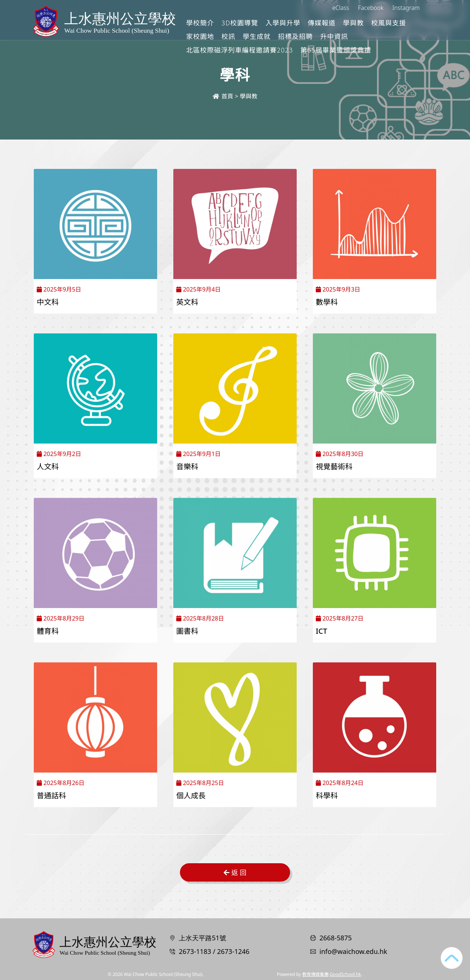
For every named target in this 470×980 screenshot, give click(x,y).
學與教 (384, 22)
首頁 (223, 96)
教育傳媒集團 (315, 974)
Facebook (371, 8)
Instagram (406, 8)
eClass (341, 8)
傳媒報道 (352, 22)
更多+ (413, 22)
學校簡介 (231, 22)
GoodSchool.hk (345, 974)
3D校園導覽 (271, 22)
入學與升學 (314, 22)
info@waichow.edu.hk (353, 951)
